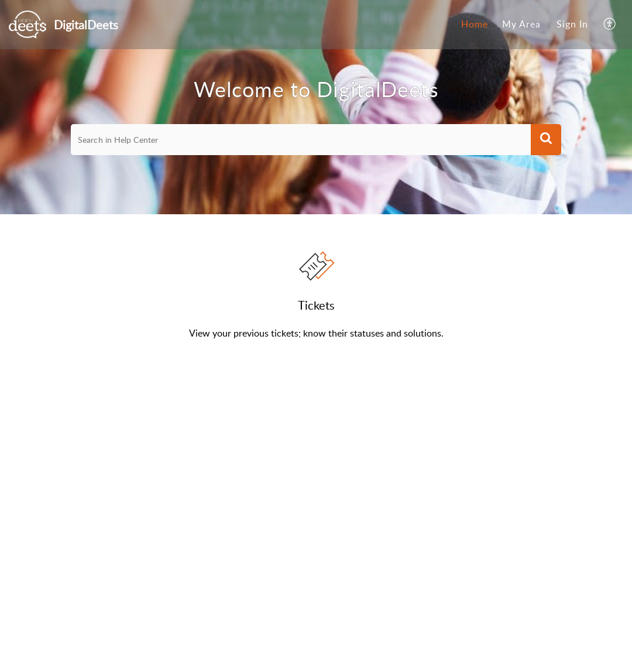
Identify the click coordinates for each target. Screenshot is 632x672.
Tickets (316, 305)
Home (475, 24)
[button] (610, 25)
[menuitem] (475, 25)
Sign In (572, 24)
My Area (521, 24)
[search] (301, 140)
